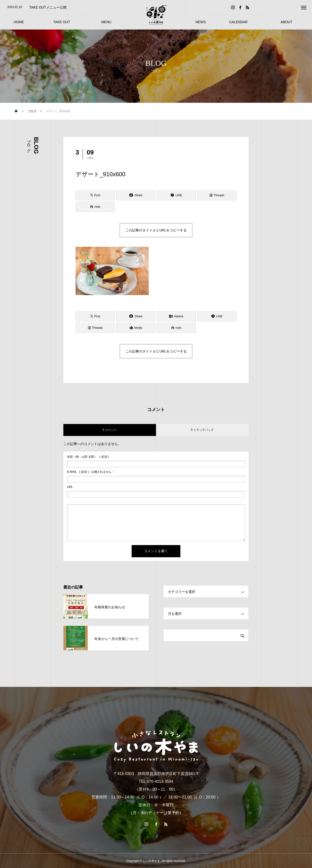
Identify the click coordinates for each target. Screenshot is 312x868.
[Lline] (176, 195)
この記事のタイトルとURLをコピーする (156, 230)
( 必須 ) (88, 457)
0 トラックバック (202, 430)
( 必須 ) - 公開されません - (90, 472)
